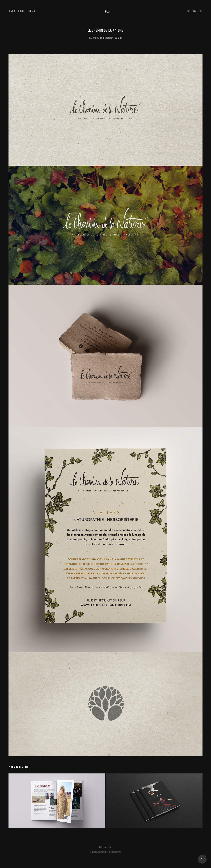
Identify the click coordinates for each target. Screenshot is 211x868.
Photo (21, 11)
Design (12, 11)
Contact (32, 11)
